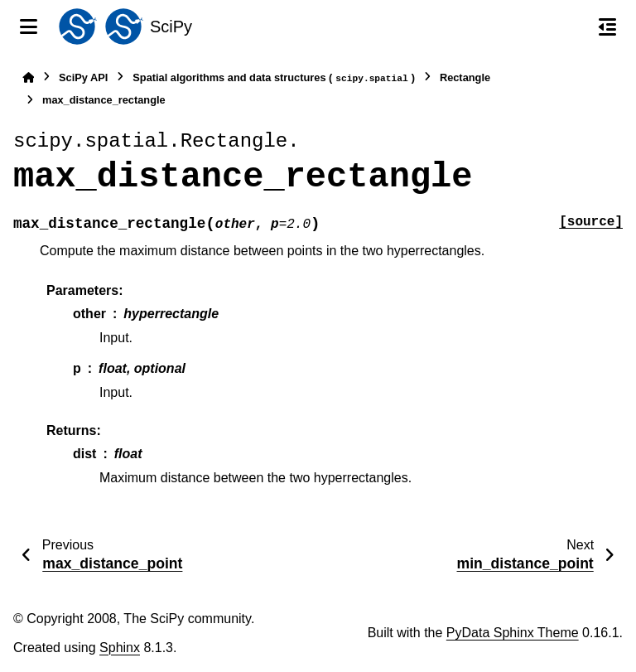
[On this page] (607, 27)
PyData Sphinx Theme (513, 633)
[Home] (28, 77)
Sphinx (120, 648)
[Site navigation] (29, 27)
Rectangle (465, 77)
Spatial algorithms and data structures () (274, 78)
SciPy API (83, 77)
